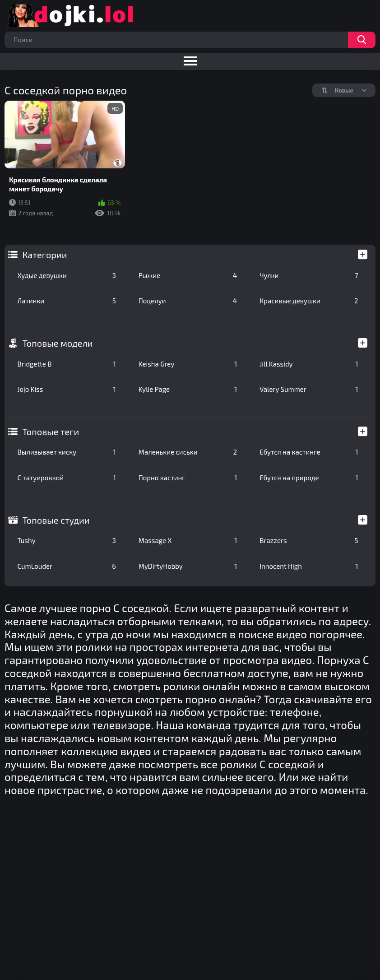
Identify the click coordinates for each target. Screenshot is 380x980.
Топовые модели (57, 343)
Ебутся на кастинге (309, 452)
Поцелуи (188, 301)
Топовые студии (56, 520)
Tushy (66, 540)
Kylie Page (188, 389)
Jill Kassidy (309, 364)
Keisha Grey (188, 364)
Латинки (66, 301)
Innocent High (309, 566)
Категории (44, 255)
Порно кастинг (188, 478)
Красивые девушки (309, 301)
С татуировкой (66, 478)
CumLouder (66, 566)
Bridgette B (66, 364)
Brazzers (309, 540)
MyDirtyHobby (188, 566)
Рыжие (188, 275)
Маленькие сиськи (188, 452)
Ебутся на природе (309, 478)
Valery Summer (309, 389)
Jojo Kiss (66, 389)
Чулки (309, 275)
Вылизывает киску (66, 452)
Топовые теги (51, 432)
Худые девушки (66, 275)
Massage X (188, 540)
